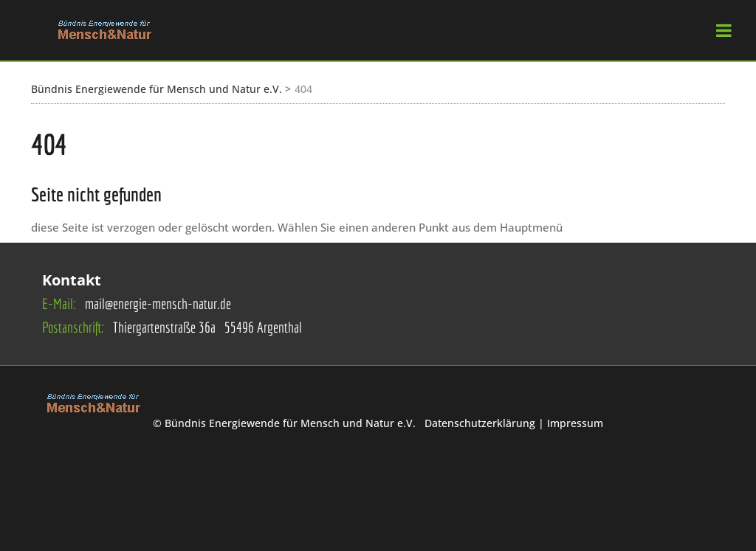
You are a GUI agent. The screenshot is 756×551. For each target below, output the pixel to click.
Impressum (575, 423)
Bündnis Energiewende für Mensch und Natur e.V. (157, 89)
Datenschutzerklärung (481, 423)
